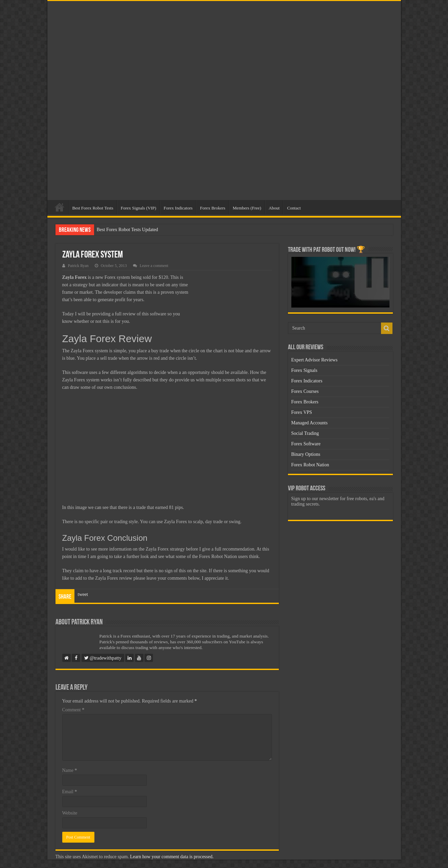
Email (70, 792)
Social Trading (305, 433)
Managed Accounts (310, 423)
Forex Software (306, 444)
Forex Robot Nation (310, 465)
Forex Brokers (213, 208)
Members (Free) (247, 208)
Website (70, 813)
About (274, 208)
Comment (73, 710)
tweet (83, 594)
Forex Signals (304, 370)
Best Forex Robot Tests (93, 208)
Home (60, 207)
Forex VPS (302, 412)
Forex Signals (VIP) (139, 208)
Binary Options (306, 454)
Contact (294, 208)
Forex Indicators (178, 208)
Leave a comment (154, 266)
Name (70, 770)
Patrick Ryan (78, 266)
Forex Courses (305, 391)
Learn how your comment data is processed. (172, 857)
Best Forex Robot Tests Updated (128, 230)
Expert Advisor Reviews (315, 360)
